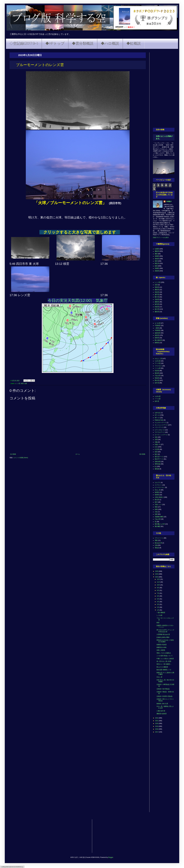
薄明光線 (158, 464)
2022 (157, 718)
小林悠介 (169, 201)
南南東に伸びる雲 (162, 704)
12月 (159, 579)
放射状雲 (158, 333)
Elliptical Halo (159, 420)
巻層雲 (157, 256)
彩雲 (156, 452)
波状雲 (157, 335)
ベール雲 (158, 368)
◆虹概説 (134, 44)
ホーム (78, 454)
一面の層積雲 (161, 613)
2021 (157, 721)
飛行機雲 (158, 526)
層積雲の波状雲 (162, 714)
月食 (156, 512)
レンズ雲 (18, 383)
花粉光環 (158, 462)
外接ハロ (158, 444)
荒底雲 (157, 378)
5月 (158, 599)
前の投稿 (142, 454)
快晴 (156, 509)
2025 (157, 571)
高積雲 (157, 271)
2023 (157, 577)
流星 (26, 383)
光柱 (156, 437)
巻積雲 (157, 259)
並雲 (156, 285)
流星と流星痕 (161, 650)
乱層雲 (157, 249)
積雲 (22, 383)
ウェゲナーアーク (160, 423)
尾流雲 (157, 373)
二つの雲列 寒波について (165, 656)
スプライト (158, 485)
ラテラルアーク (160, 432)
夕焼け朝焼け (159, 497)
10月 (159, 585)
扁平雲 (157, 295)
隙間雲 (157, 343)
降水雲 (157, 380)
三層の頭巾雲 (161, 711)
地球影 (157, 492)
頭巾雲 (157, 383)
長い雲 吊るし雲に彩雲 (164, 661)
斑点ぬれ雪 (158, 543)
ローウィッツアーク (161, 435)
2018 (157, 729)
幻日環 (157, 449)
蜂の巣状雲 (158, 340)
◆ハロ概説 (110, 44)
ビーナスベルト (160, 487)
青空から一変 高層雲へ (164, 664)
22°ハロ (157, 415)
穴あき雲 (158, 376)
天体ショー (158, 505)
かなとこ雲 (158, 359)
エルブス (158, 483)
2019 (157, 726)
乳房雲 (157, 371)
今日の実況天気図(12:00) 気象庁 (78, 300)
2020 (157, 723)
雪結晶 (157, 548)
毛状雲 (157, 299)
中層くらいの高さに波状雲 (165, 659)
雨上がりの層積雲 (162, 667)
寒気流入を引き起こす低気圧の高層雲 (165, 641)
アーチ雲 (158, 363)
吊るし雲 (158, 490)
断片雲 (157, 297)
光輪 (156, 442)
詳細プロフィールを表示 (161, 237)
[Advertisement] (164, 88)
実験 (156, 540)
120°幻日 (158, 413)
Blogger (111, 857)
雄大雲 (157, 309)
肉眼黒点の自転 (162, 647)
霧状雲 (157, 312)
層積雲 (157, 251)
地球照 (157, 495)
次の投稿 (13, 454)
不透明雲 (158, 326)
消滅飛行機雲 (159, 517)
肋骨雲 (157, 338)
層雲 (156, 254)
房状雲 (157, 292)
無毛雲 (157, 304)
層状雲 (157, 290)
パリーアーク (159, 427)
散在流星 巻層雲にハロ (164, 670)
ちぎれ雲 (158, 361)
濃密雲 (157, 302)
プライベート (159, 538)
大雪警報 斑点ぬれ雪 (163, 634)
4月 (158, 602)
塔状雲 (157, 287)
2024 (157, 574)
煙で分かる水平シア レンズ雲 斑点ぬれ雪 (165, 631)
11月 (159, 582)
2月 (158, 607)
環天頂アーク (159, 457)
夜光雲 (157, 500)
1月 (158, 610)
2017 (157, 732)
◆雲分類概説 (83, 44)
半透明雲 (158, 330)
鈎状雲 (157, 307)
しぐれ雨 (159, 615)
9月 (158, 588)
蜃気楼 (157, 469)
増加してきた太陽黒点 (164, 653)
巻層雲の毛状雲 (162, 645)
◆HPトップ (55, 44)
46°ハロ (157, 418)
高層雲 (157, 268)
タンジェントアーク (161, 425)
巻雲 (156, 261)
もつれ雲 (158, 323)
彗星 (156, 507)
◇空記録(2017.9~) (24, 44)
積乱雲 (157, 263)
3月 (158, 604)
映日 (156, 454)
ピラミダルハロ (160, 430)
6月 (158, 596)
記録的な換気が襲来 (163, 637)
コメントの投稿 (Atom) (21, 458)
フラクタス (158, 366)
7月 (158, 593)
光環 (156, 440)
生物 (156, 545)
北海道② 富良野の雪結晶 (164, 696)
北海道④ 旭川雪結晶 (163, 689)
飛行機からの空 (160, 524)
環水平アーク (159, 459)
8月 (158, 590)
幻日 (156, 447)
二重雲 (157, 328)
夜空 (156, 502)
